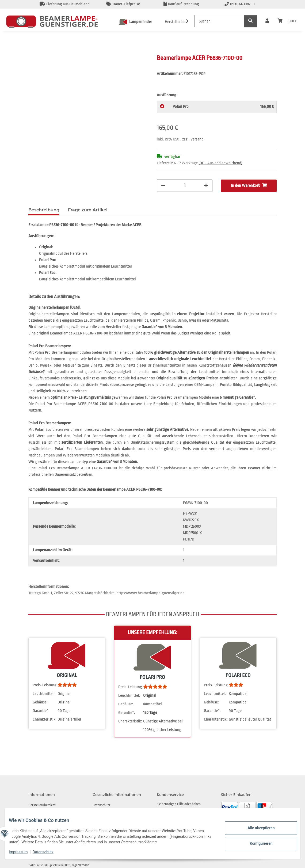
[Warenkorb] (287, 21)
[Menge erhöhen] (206, 186)
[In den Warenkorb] (33, 51)
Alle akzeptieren (257, 829)
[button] (267, 21)
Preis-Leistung (45, 685)
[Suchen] (219, 21)
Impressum (22, 852)
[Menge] (185, 185)
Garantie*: (41, 711)
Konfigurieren (257, 843)
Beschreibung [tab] (44, 210)
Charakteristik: (45, 719)
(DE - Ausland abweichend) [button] (220, 163)
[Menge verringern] (163, 186)
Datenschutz (47, 852)
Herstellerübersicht (42, 805)
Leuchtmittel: (44, 694)
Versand (197, 139)
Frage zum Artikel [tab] (88, 210)
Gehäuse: (40, 702)
